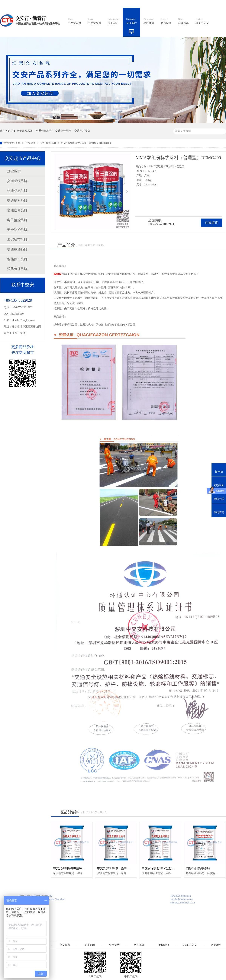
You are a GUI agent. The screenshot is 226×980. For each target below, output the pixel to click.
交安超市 (114, 21)
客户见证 (139, 945)
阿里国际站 (159, 4)
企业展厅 (131, 21)
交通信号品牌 (63, 131)
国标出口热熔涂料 (198, 868)
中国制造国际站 (180, 4)
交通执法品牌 (17, 249)
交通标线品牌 (44, 131)
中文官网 (124, 4)
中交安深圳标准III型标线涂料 (117, 868)
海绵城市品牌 (17, 240)
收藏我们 (218, 4)
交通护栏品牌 (82, 131)
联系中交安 (202, 21)
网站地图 (201, 4)
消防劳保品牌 (17, 269)
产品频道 (31, 143)
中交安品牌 (95, 21)
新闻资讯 (183, 21)
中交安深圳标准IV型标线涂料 (161, 868)
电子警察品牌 (24, 131)
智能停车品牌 (17, 259)
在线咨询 (211, 223)
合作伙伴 (166, 21)
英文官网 (140, 4)
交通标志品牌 (17, 191)
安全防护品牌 (17, 230)
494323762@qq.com (24, 320)
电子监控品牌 (17, 220)
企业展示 (14, 171)
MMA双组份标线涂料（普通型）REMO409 (86, 143)
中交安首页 (75, 21)
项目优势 (149, 21)
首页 (18, 143)
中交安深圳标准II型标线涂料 (72, 868)
